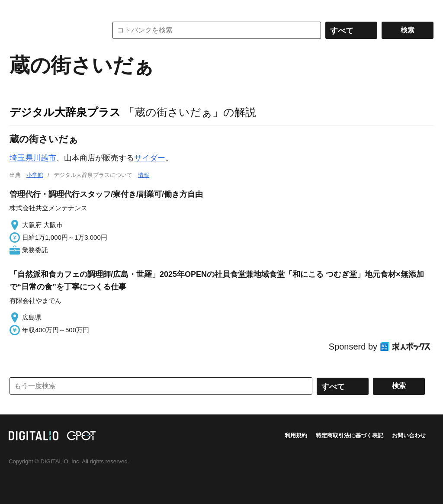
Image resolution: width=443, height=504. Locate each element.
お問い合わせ (409, 435)
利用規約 (296, 435)
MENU (18, 9)
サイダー (150, 158)
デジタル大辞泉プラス (65, 112)
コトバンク (52, 30)
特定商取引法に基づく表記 (350, 435)
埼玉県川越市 (33, 158)
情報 (144, 175)
